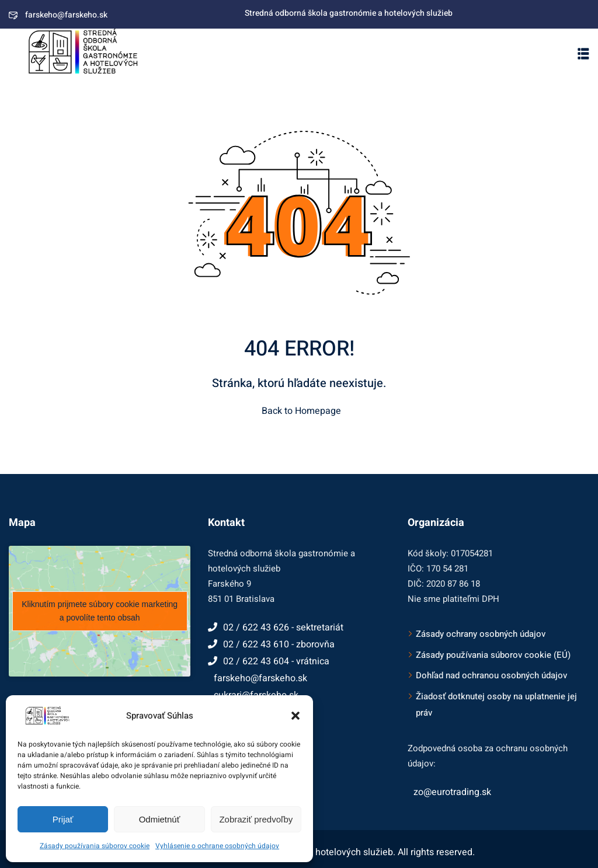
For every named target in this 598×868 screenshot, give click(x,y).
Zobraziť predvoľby (256, 819)
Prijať (63, 819)
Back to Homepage (299, 411)
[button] (295, 716)
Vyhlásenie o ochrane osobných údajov (217, 846)
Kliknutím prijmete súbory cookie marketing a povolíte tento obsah (100, 611)
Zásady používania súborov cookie (95, 846)
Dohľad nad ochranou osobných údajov (491, 675)
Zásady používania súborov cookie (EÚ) (493, 655)
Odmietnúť (160, 819)
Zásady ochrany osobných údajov (481, 634)
